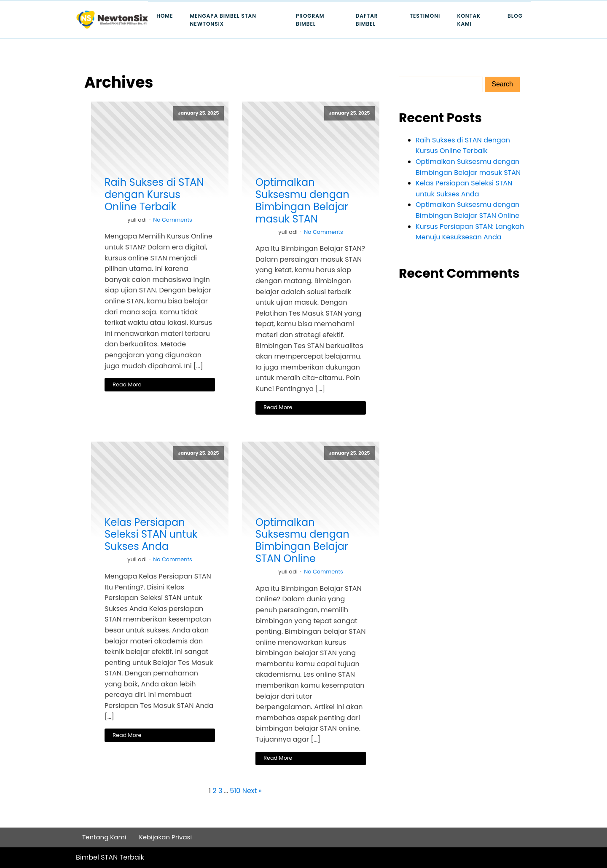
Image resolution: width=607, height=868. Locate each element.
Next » (252, 791)
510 (235, 791)
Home (165, 16)
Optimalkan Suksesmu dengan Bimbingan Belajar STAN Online (302, 541)
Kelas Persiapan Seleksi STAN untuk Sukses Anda (151, 535)
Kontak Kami (469, 20)
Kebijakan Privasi (166, 837)
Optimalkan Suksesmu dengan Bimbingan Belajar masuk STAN (302, 201)
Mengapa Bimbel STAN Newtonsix (223, 20)
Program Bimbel (310, 20)
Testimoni (425, 16)
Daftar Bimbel (367, 20)
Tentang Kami (104, 837)
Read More (127, 384)
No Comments (173, 220)
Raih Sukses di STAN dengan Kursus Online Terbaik (154, 195)
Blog (515, 16)
